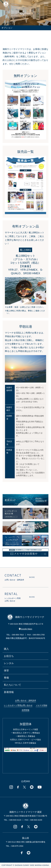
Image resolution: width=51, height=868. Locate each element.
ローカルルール (23, 467)
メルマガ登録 (41, 705)
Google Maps (26, 629)
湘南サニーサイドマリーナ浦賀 (25, 812)
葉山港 (26, 838)
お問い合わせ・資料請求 (26, 701)
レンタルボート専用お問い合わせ (18, 705)
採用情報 (26, 710)
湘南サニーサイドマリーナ (26, 617)
